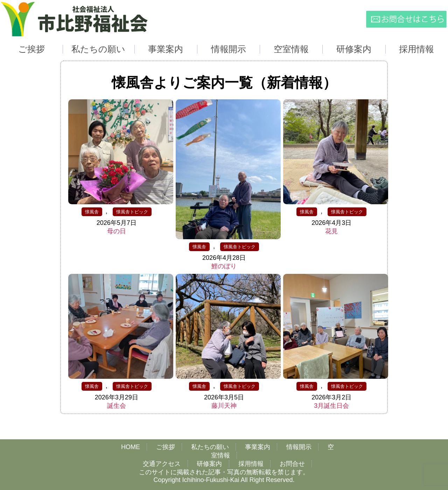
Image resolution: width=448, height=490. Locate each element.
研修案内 (209, 464)
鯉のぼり (224, 266)
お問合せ (292, 464)
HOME (131, 447)
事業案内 (258, 447)
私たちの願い (210, 447)
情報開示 (299, 447)
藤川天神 (224, 406)
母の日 (117, 231)
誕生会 (117, 406)
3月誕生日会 (331, 406)
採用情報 (251, 464)
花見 (331, 231)
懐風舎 (92, 212)
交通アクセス (162, 464)
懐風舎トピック (132, 212)
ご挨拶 (166, 447)
